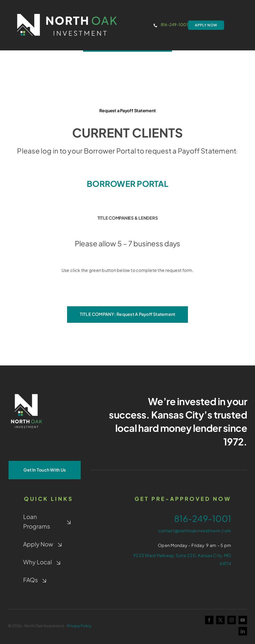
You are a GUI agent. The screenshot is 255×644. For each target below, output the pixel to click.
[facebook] (209, 620)
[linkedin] (243, 631)
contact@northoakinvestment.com (195, 531)
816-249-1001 (174, 24)
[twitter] (220, 620)
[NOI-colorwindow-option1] (67, 11)
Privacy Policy (79, 626)
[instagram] (232, 620)
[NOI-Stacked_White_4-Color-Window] (27, 393)
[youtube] (243, 620)
